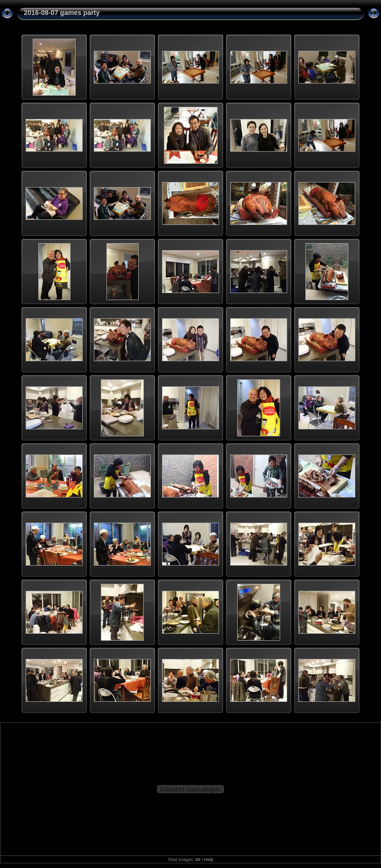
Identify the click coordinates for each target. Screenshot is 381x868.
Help (209, 859)
